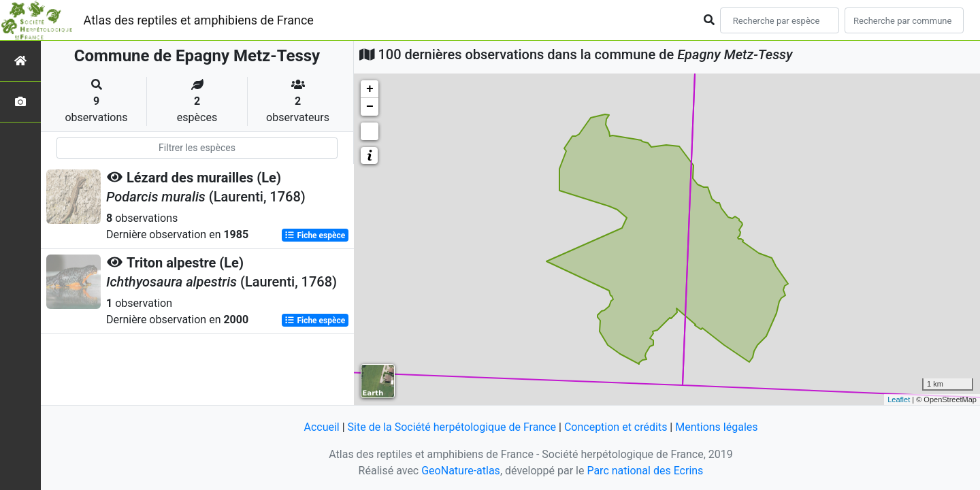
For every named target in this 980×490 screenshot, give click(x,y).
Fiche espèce (315, 235)
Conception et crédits (616, 427)
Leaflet (899, 399)
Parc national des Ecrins (645, 471)
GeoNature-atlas (461, 471)
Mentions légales (716, 427)
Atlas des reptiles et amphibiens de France (199, 20)
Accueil (321, 427)
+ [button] (370, 89)
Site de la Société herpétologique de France (452, 427)
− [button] (370, 107)
